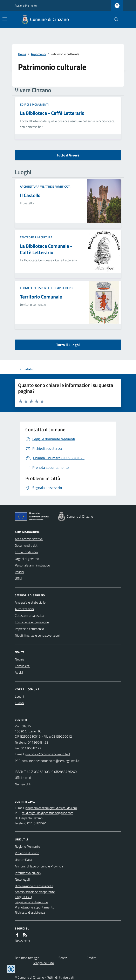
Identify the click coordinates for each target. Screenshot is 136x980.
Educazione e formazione (32, 622)
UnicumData (23, 860)
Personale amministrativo (32, 565)
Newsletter (23, 941)
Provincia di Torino (27, 853)
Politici (19, 572)
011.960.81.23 (38, 742)
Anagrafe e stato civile (30, 602)
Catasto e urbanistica (29, 616)
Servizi (63, 958)
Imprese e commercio (29, 629)
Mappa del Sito (44, 963)
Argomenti (38, 54)
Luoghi (19, 696)
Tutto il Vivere (68, 155)
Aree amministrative (29, 539)
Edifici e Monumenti (34, 104)
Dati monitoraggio (27, 958)
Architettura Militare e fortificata (45, 186)
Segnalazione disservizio (31, 902)
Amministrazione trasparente (35, 892)
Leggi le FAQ (23, 897)
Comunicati (22, 666)
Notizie (20, 659)
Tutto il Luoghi (68, 345)
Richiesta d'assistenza (30, 912)
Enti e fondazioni (26, 552)
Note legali (22, 879)
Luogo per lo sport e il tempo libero (46, 288)
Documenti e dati (26, 545)
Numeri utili (23, 784)
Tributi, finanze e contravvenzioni (37, 635)
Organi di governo (27, 559)
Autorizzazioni (24, 609)
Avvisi (19, 672)
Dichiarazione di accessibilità (34, 886)
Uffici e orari (23, 778)
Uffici (18, 578)
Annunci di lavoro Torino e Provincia (39, 866)
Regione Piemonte (26, 5)
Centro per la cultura (36, 237)
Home (22, 54)
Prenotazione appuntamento (35, 907)
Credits (91, 958)
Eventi (19, 703)
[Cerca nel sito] (115, 19)
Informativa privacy (28, 873)
